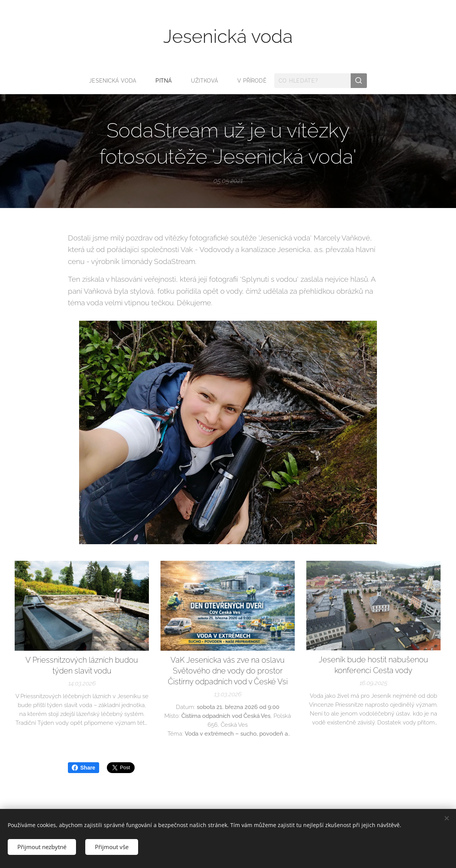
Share (84, 768)
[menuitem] (115, 81)
